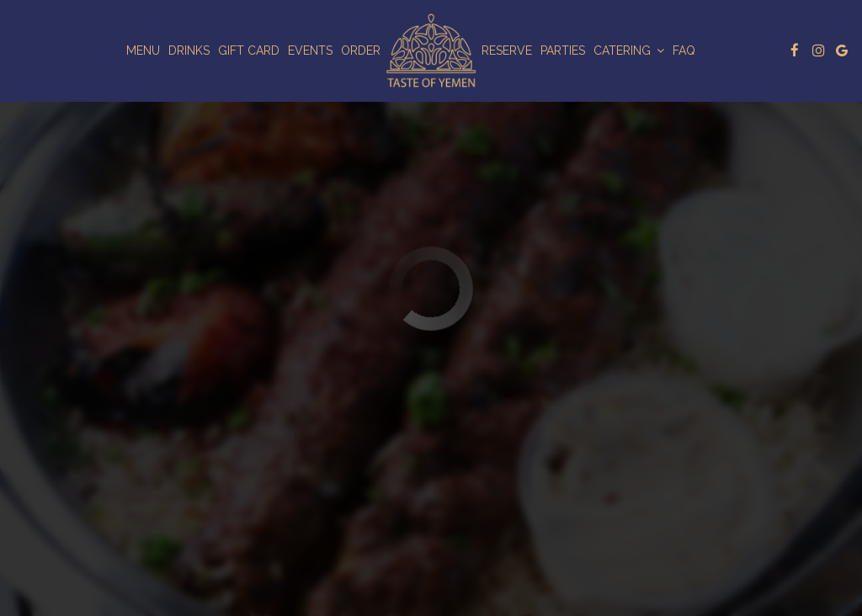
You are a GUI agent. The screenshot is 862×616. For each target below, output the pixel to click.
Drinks (189, 50)
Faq (684, 50)
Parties (563, 50)
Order (361, 50)
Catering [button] (629, 50)
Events (310, 50)
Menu (143, 50)
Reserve (507, 50)
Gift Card (249, 50)
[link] (431, 50)
